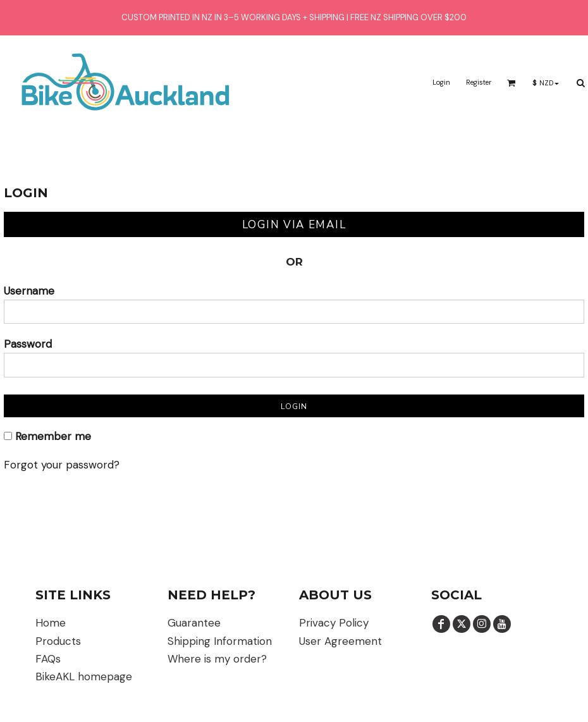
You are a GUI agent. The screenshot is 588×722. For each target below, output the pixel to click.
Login (441, 82)
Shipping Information (220, 641)
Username (29, 291)
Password (28, 344)
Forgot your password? (62, 465)
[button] (511, 83)
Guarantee (194, 623)
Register (479, 82)
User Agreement (340, 641)
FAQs (48, 659)
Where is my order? (217, 659)
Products (58, 641)
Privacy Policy (334, 623)
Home (51, 623)
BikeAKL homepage (84, 676)
